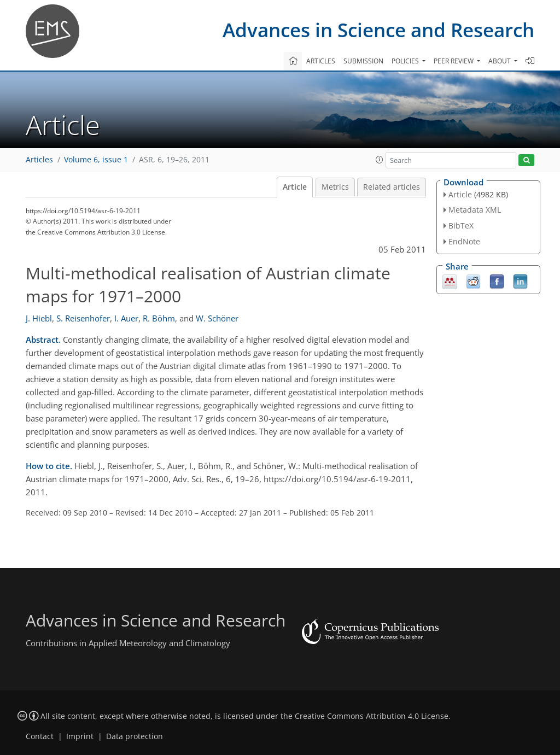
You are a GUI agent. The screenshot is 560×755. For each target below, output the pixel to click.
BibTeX (461, 226)
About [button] (500, 61)
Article (295, 187)
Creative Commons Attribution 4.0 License (372, 716)
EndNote (464, 241)
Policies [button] (406, 61)
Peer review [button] (454, 61)
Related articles (392, 187)
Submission (363, 61)
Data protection (135, 736)
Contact (40, 736)
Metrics (335, 187)
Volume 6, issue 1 (96, 160)
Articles (321, 61)
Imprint (80, 736)
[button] (380, 160)
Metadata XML (475, 210)
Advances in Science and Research (378, 30)
